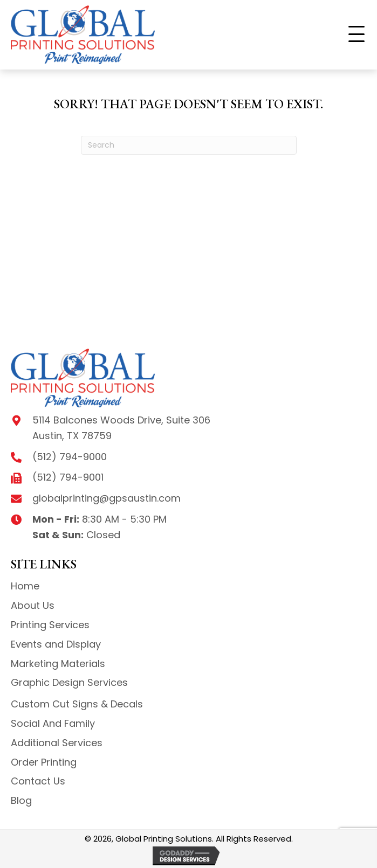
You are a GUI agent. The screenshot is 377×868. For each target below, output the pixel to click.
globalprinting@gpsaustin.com (107, 498)
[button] (357, 34)
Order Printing (44, 762)
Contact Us (38, 781)
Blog (21, 800)
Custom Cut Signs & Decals (77, 704)
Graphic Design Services (69, 682)
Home (25, 586)
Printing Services (50, 625)
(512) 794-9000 (70, 457)
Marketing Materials (58, 664)
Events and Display (56, 644)
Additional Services (57, 743)
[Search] (189, 145)
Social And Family (53, 723)
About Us (33, 605)
